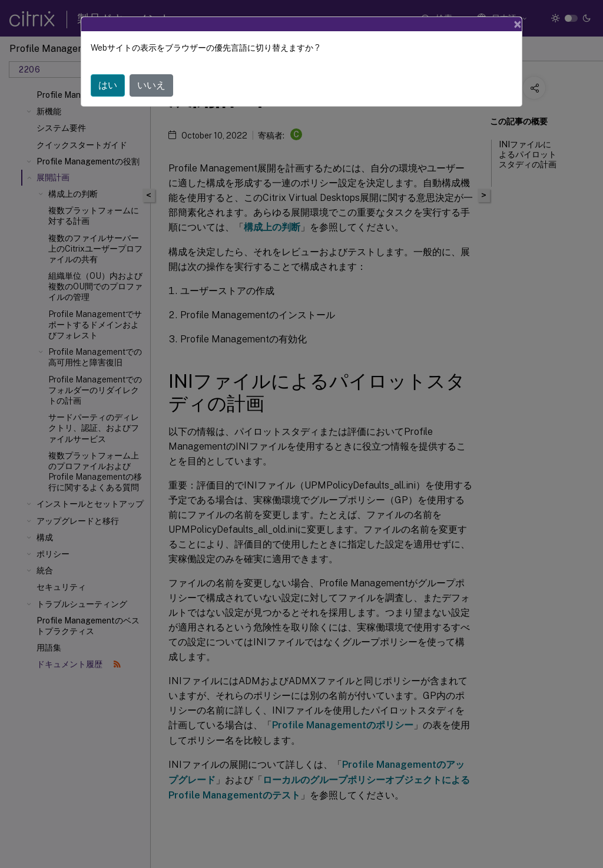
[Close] (518, 24)
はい (108, 85)
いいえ (151, 85)
